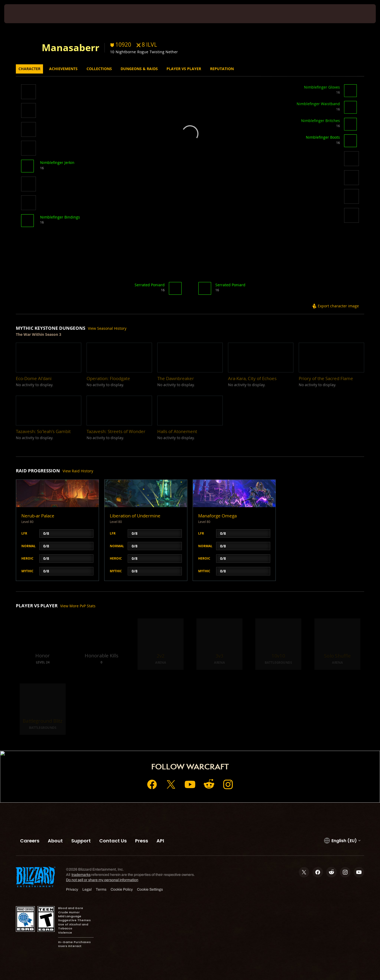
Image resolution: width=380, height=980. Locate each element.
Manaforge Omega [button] (217, 516)
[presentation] (24, 14)
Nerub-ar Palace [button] (38, 516)
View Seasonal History (107, 328)
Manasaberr (70, 47)
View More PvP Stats (78, 606)
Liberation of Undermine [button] (135, 516)
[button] (28, 93)
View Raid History (78, 471)
